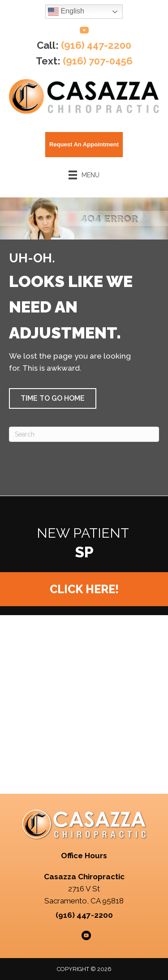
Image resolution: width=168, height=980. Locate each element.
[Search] (84, 434)
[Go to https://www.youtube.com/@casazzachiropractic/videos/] (84, 32)
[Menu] (84, 175)
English (66, 12)
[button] (53, 398)
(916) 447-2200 (96, 45)
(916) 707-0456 (98, 61)
